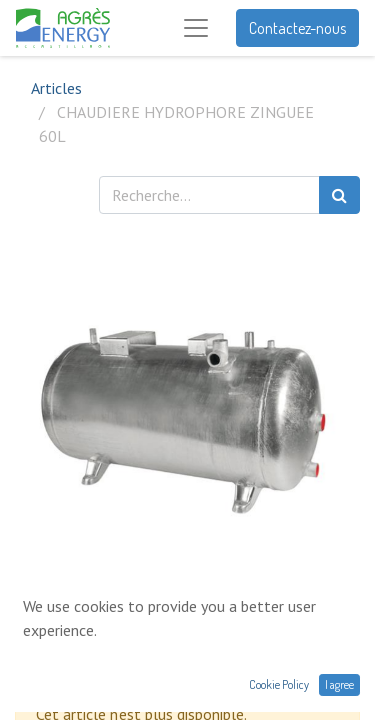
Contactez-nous (297, 28)
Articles (56, 88)
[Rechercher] (339, 195)
